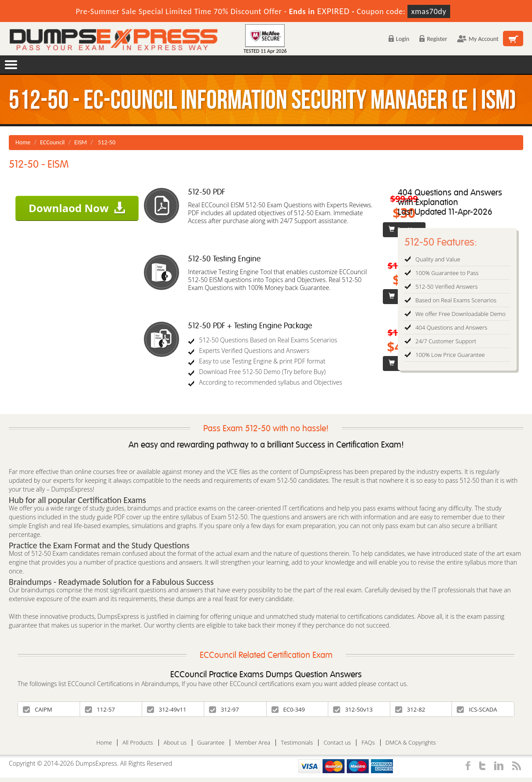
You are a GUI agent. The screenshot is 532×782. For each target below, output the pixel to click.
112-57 (100, 709)
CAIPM (38, 709)
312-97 (224, 709)
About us (175, 743)
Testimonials (297, 743)
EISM (81, 142)
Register (433, 39)
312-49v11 (167, 709)
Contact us (337, 743)
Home (23, 142)
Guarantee (211, 743)
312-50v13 (353, 709)
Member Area (253, 743)
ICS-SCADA (477, 709)
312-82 (410, 709)
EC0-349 (288, 709)
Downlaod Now (77, 208)
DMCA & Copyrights (411, 743)
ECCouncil (52, 142)
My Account (478, 39)
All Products (138, 743)
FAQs (368, 743)
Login (399, 39)
